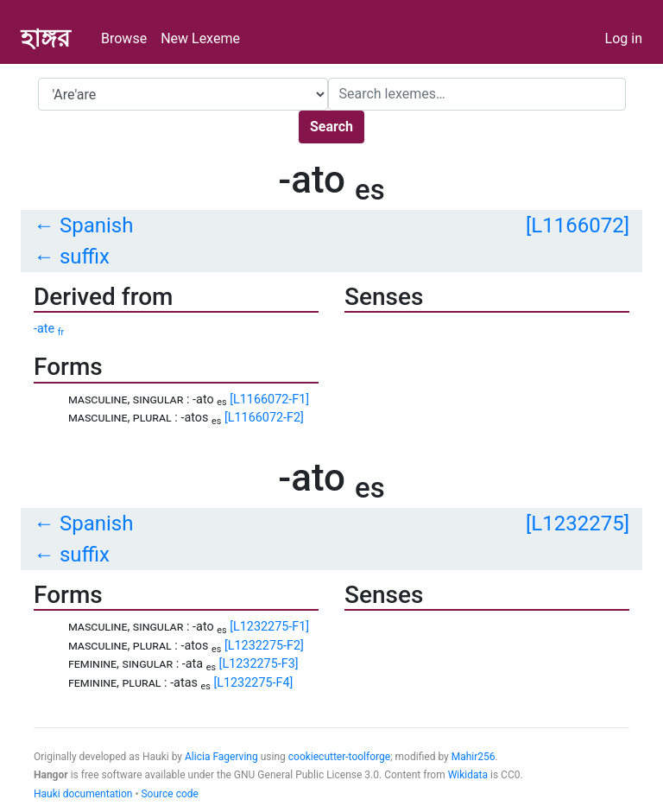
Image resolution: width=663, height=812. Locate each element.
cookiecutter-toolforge (339, 757)
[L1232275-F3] (259, 664)
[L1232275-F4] (253, 683)
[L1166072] (578, 225)
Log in (624, 38)
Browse (124, 38)
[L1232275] (578, 523)
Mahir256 (474, 757)
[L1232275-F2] (264, 646)
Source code (169, 794)
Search (331, 127)
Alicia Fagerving (221, 757)
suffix (85, 257)
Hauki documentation (83, 794)
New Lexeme (200, 38)
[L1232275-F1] (269, 627)
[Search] (477, 94)
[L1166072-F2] (264, 418)
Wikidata (468, 775)
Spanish (96, 225)
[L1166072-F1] (269, 400)
